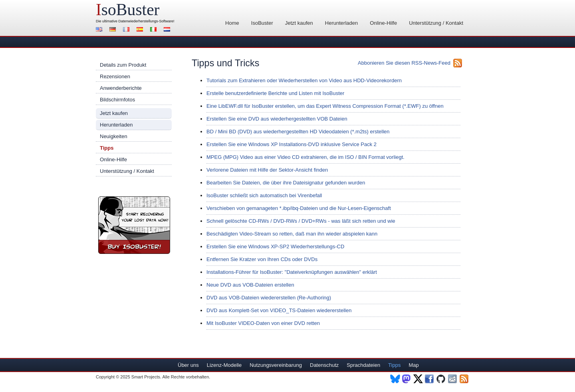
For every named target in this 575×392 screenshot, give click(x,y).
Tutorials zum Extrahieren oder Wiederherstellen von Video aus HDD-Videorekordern (304, 80)
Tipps (107, 148)
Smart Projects (146, 377)
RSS (465, 379)
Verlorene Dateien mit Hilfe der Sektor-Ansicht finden (267, 170)
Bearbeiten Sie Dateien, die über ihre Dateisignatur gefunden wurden (286, 183)
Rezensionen (115, 76)
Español (141, 30)
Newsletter (453, 379)
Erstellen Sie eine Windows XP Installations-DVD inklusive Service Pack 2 (291, 144)
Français (127, 30)
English (100, 30)
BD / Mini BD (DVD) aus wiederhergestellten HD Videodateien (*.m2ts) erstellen (298, 132)
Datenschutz (324, 365)
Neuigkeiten (114, 136)
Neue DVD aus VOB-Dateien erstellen (250, 285)
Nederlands (168, 30)
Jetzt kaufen (299, 23)
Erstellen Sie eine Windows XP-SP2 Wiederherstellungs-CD (275, 246)
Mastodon (407, 379)
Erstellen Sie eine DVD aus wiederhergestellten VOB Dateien (277, 119)
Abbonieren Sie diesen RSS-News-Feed (404, 63)
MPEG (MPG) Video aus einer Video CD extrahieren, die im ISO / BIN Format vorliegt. (305, 157)
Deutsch (114, 30)
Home (232, 23)
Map (413, 365)
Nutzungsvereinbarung (276, 365)
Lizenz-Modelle (224, 365)
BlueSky (395, 379)
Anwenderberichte (121, 88)
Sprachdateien (363, 365)
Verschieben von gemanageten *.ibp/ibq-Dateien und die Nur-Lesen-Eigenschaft (299, 208)
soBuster (128, 10)
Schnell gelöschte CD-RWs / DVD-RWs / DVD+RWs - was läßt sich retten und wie (301, 221)
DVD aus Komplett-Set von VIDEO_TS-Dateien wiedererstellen (279, 310)
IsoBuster (262, 23)
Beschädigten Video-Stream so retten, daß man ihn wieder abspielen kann (292, 234)
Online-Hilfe (383, 23)
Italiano (155, 30)
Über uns (188, 365)
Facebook (430, 379)
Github (441, 379)
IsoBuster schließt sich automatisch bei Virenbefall (264, 195)
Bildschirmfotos (117, 100)
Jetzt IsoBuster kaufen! (134, 225)
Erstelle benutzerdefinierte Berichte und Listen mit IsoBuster (275, 93)
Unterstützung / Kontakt (436, 23)
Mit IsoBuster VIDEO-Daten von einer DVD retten (263, 323)
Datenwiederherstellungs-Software (146, 21)
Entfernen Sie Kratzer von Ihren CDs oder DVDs (262, 259)
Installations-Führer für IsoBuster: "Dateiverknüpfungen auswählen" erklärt (292, 272)
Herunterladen (341, 23)
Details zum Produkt (123, 65)
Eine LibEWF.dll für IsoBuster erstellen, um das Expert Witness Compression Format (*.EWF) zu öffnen (325, 106)
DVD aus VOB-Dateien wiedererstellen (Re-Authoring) (269, 298)
